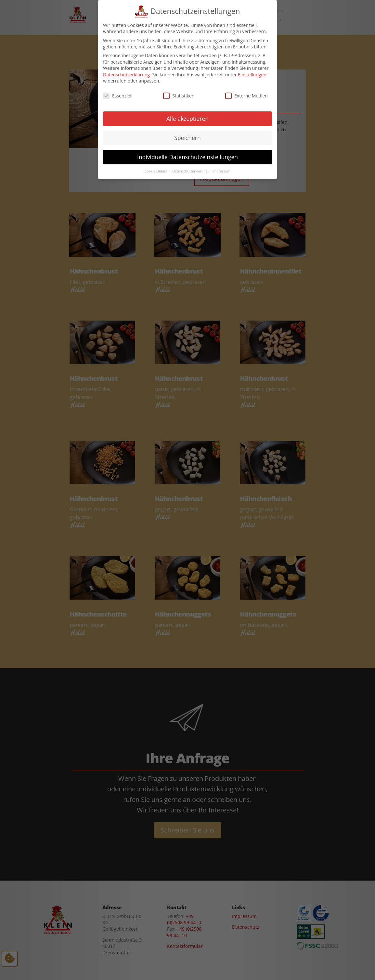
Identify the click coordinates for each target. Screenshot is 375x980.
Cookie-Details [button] (156, 167)
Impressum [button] (221, 167)
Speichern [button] (187, 133)
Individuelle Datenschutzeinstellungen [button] (187, 152)
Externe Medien (246, 91)
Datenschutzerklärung (126, 70)
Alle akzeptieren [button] (187, 114)
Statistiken (179, 91)
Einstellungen (252, 70)
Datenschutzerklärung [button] (190, 167)
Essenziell (118, 91)
